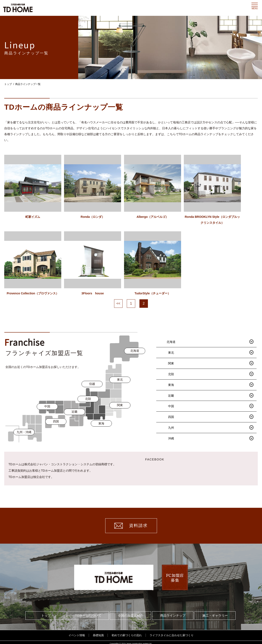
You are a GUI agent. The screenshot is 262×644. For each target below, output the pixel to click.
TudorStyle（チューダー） (164, 311)
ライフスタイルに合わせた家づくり (172, 633)
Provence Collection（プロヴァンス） (33, 311)
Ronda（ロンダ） (98, 236)
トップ (8, 84)
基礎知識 (98, 633)
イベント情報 (77, 633)
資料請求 (131, 523)
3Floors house (98, 311)
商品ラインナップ (173, 613)
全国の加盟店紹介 (131, 613)
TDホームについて (88, 613)
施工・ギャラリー (215, 613)
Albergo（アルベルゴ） (164, 236)
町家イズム (33, 236)
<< (118, 321)
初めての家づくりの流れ (127, 633)
